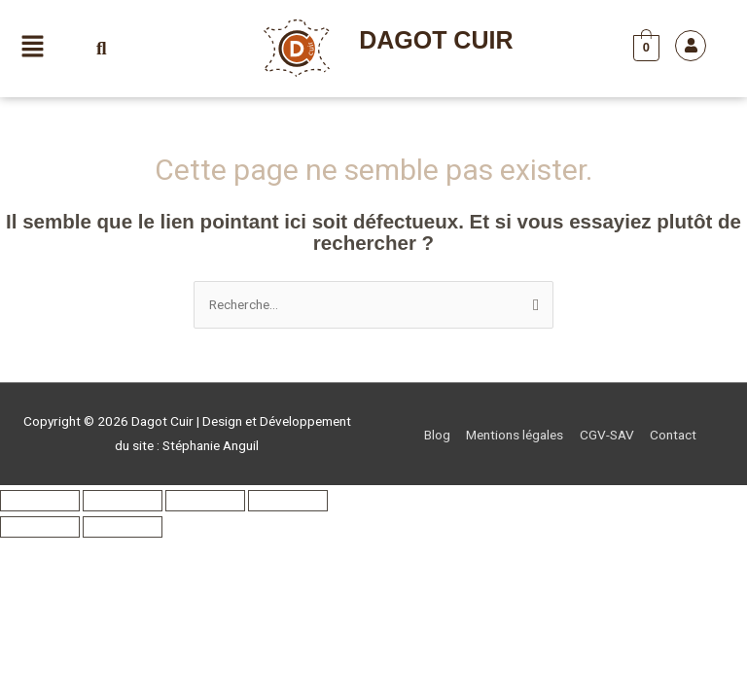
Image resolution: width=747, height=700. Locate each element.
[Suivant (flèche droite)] (123, 527)
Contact (673, 435)
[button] (33, 49)
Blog (437, 435)
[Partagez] (205, 501)
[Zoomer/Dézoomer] (40, 501)
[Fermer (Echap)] (288, 501)
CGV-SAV (607, 435)
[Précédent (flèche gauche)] (40, 527)
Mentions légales (515, 435)
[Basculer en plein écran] (123, 501)
